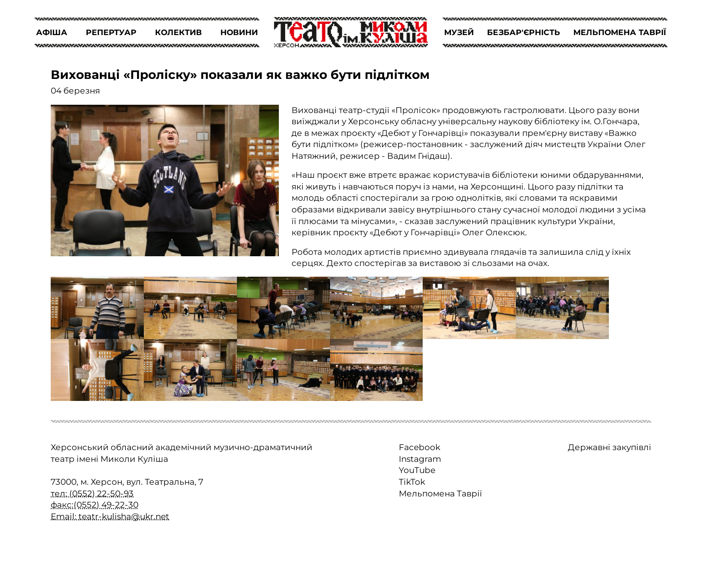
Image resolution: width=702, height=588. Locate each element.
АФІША (52, 32)
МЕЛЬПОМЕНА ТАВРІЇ (620, 32)
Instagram (420, 459)
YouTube (417, 470)
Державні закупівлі (610, 447)
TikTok (412, 482)
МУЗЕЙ (459, 32)
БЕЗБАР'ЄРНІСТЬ (524, 32)
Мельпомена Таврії (440, 493)
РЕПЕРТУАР (111, 32)
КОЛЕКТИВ (178, 32)
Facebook (419, 447)
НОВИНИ (239, 32)
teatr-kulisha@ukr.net (124, 516)
